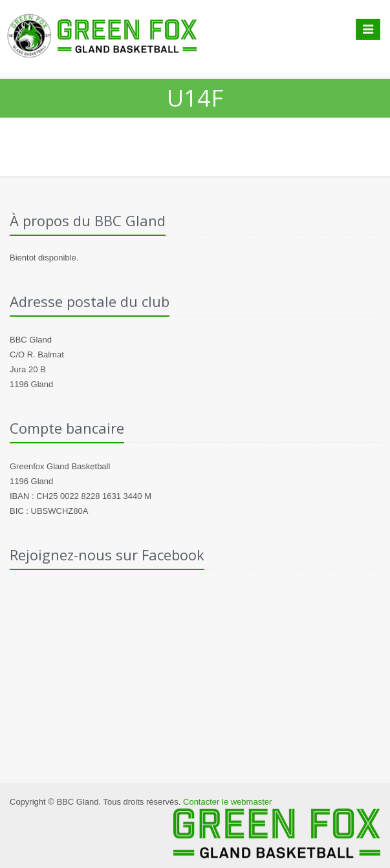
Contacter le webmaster (227, 802)
